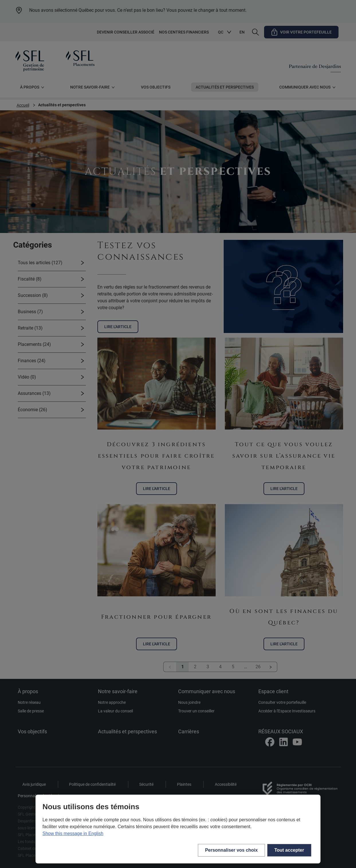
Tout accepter (289, 850)
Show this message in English (73, 833)
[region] (178, 829)
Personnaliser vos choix (231, 850)
